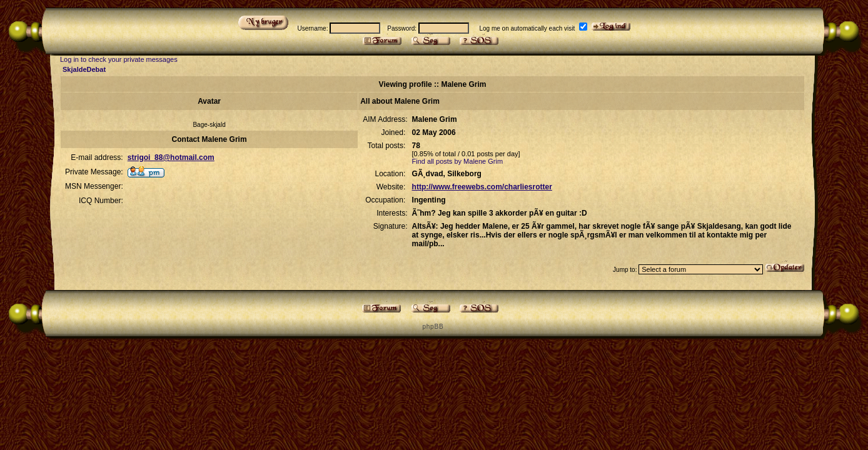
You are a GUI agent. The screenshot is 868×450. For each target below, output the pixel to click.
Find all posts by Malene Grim (458, 161)
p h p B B (432, 327)
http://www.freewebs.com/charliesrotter (482, 187)
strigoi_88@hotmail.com (171, 157)
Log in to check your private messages (119, 59)
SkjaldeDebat (84, 69)
